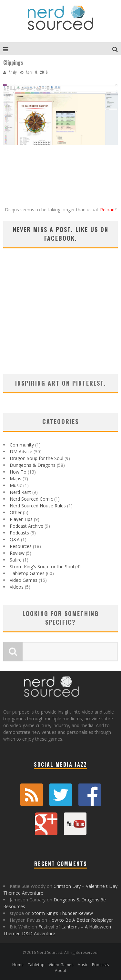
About (60, 970)
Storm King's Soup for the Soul (42, 567)
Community (22, 445)
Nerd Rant (20, 492)
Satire (16, 560)
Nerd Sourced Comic (31, 499)
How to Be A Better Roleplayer (81, 920)
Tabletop (36, 965)
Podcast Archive (26, 526)
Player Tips (21, 519)
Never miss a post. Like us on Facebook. (61, 234)
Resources (21, 546)
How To (18, 472)
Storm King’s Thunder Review (62, 913)
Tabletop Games (27, 573)
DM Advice (21, 452)
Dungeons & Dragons (33, 465)
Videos (17, 587)
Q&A (15, 539)
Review (17, 553)
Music (16, 485)
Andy (13, 72)
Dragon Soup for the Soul (36, 458)
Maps (15, 479)
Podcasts (19, 533)
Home (18, 965)
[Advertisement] (60, 320)
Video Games (24, 580)
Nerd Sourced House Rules (38, 506)
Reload (107, 210)
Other (16, 512)
